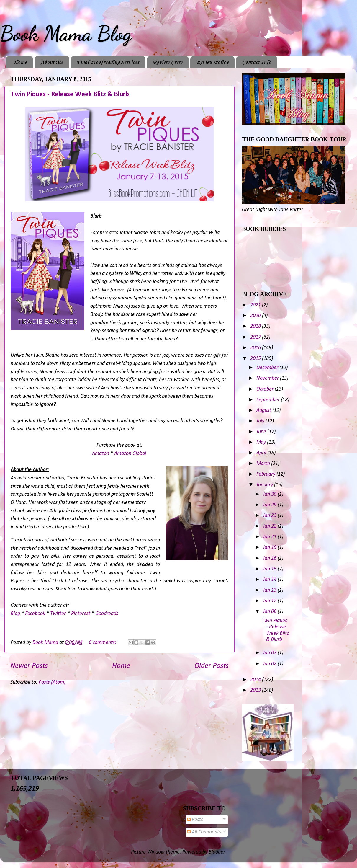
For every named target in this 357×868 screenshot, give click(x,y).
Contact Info (257, 62)
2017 (256, 337)
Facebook (35, 614)
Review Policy (212, 62)
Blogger (217, 852)
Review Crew (168, 62)
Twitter (58, 614)
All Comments (204, 832)
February (266, 474)
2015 (256, 359)
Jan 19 (270, 548)
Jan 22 (270, 526)
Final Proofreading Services (108, 62)
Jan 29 (270, 505)
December (268, 368)
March (264, 464)
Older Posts (212, 666)
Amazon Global (130, 454)
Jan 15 (270, 569)
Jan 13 (270, 590)
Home (20, 62)
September (269, 400)
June (262, 432)
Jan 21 (270, 537)
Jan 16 (270, 558)
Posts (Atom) (52, 682)
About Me (52, 62)
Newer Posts (29, 666)
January (265, 485)
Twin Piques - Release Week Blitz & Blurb (70, 94)
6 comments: (103, 643)
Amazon (101, 454)
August (264, 411)
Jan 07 (270, 653)
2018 (256, 326)
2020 (256, 316)
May (262, 442)
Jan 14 (270, 580)
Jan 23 (270, 516)
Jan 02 (270, 664)
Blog (15, 614)
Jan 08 (270, 612)
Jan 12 (270, 601)
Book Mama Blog (66, 34)
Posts (195, 820)
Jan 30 (270, 494)
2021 (256, 305)
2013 (256, 690)
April (262, 453)
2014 (256, 680)
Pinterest (81, 614)
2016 (256, 348)
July (261, 421)
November (268, 378)
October (266, 389)
